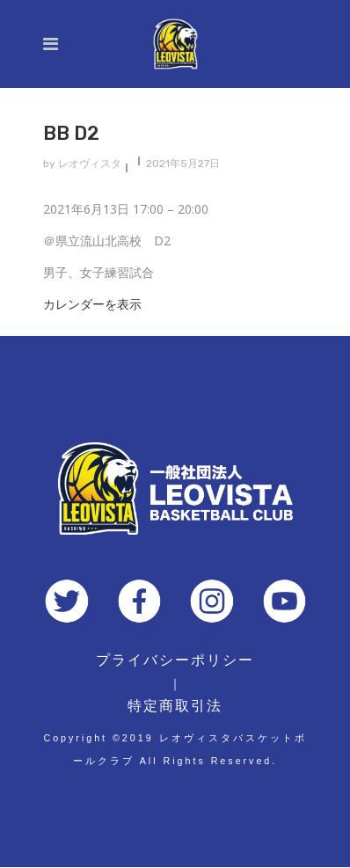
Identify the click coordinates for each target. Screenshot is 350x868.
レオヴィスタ (90, 164)
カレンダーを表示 (92, 304)
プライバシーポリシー (175, 660)
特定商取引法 (175, 706)
